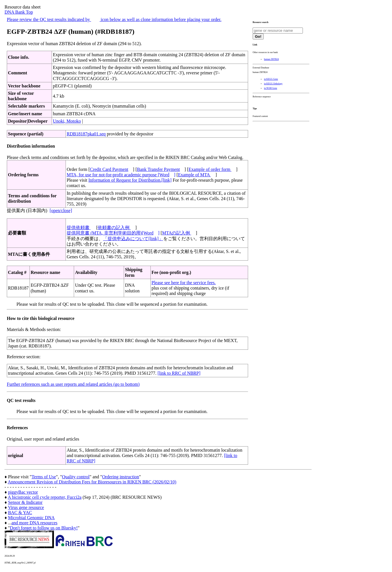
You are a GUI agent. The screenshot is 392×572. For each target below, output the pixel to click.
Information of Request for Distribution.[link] (130, 180)
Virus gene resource (26, 507)
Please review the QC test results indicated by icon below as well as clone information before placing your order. (114, 19)
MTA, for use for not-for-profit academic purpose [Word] (121, 175)
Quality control (76, 477)
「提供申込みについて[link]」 (133, 239)
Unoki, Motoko (67, 121)
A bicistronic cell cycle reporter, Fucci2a (45, 497)
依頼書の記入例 (114, 228)
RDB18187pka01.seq (86, 134)
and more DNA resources (34, 523)
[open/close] (61, 210)
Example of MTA (194, 175)
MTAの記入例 (177, 233)
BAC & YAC (20, 513)
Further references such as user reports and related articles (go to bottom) (73, 384)
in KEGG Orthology (273, 84)
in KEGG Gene (271, 79)
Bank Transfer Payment (159, 169)
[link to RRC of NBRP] (179, 373)
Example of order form (210, 169)
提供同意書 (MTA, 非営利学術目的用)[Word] (113, 233)
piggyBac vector (23, 492)
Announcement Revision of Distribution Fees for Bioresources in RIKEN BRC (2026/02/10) (92, 482)
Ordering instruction (121, 477)
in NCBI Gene (271, 88)
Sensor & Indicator (25, 502)
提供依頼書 (79, 228)
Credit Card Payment (109, 169)
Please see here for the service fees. (184, 283)
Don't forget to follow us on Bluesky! (44, 528)
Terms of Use (44, 477)
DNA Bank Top (19, 12)
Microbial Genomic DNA (31, 518)
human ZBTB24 (271, 59)
